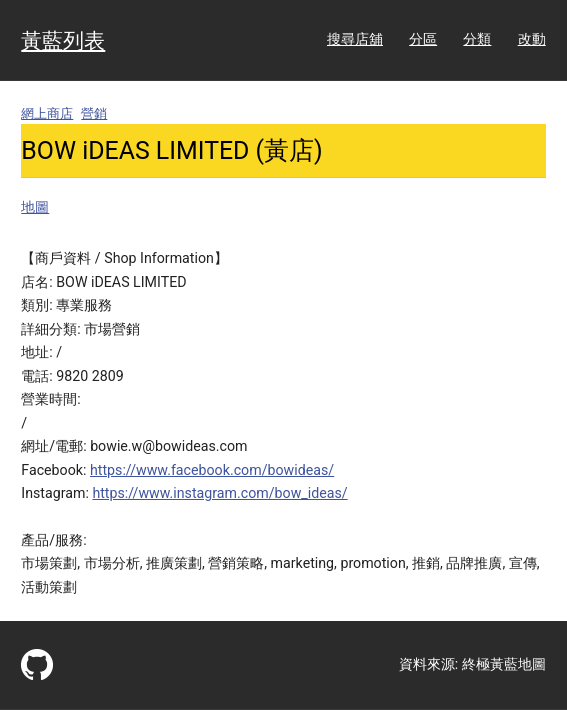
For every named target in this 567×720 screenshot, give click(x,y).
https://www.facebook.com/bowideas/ (212, 470)
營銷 (94, 113)
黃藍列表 (63, 40)
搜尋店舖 (355, 39)
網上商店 (47, 113)
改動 (532, 39)
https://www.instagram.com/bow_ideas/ (219, 493)
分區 (423, 39)
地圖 (35, 207)
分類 (477, 39)
